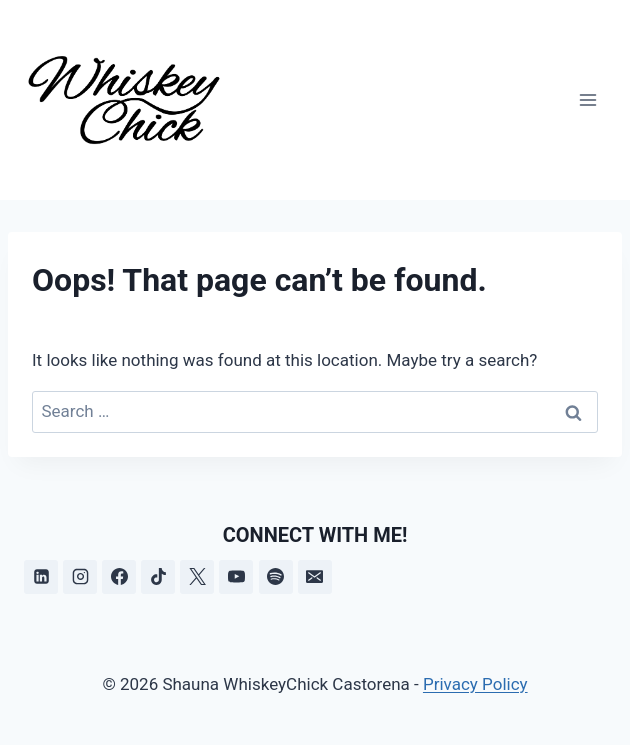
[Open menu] (587, 99)
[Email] (315, 577)
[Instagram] (80, 577)
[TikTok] (158, 577)
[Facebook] (119, 577)
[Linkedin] (41, 577)
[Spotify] (276, 577)
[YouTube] (236, 577)
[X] (197, 577)
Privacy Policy (475, 684)
